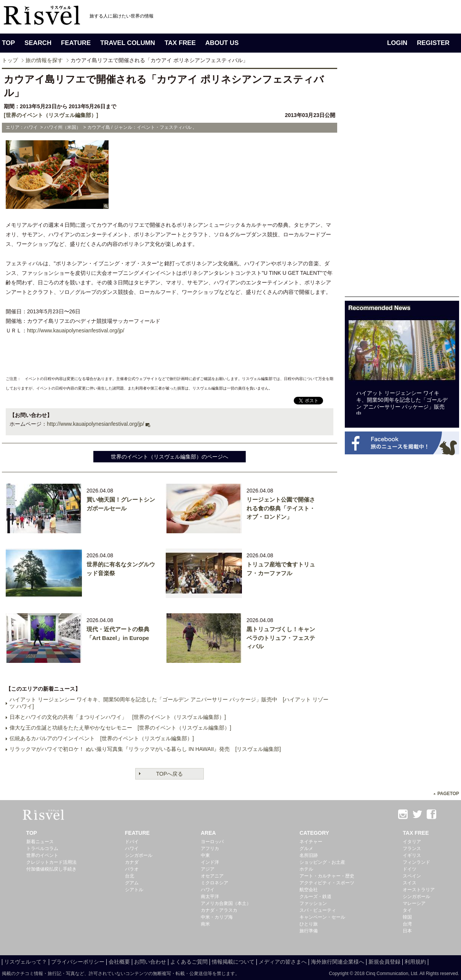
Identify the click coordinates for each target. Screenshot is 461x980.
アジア (208, 869)
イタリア (412, 842)
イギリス (412, 855)
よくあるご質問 (189, 962)
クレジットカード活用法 (51, 862)
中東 (205, 855)
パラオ (132, 869)
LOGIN (397, 43)
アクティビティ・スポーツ (327, 883)
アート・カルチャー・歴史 (327, 876)
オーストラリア (419, 890)
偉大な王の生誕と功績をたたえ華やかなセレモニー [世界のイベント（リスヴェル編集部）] (120, 728)
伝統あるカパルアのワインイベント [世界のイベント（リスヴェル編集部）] (102, 738)
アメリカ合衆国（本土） (226, 903)
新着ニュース (40, 842)
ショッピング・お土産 (322, 862)
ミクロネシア (214, 883)
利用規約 (415, 962)
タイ (407, 910)
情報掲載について (233, 962)
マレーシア (414, 903)
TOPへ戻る (170, 774)
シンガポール (139, 855)
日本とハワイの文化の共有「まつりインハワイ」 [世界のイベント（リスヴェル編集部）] (118, 717)
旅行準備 (309, 931)
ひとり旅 (309, 924)
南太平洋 (210, 897)
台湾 (407, 924)
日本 (407, 931)
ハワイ (132, 848)
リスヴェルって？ (26, 962)
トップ (10, 60)
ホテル (306, 869)
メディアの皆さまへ (283, 962)
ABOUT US (222, 43)
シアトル (134, 890)
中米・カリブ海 (217, 917)
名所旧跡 (309, 855)
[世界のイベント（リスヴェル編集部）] (51, 115)
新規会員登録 (384, 962)
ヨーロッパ (212, 842)
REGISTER (433, 43)
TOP (8, 43)
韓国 (407, 917)
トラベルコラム (42, 848)
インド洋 (210, 862)
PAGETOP (448, 794)
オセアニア (212, 876)
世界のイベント (42, 855)
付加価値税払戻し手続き (51, 869)
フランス (412, 848)
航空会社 (309, 890)
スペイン (412, 876)
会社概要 (119, 962)
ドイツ (410, 869)
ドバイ (132, 842)
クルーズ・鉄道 (315, 897)
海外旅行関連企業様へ (338, 962)
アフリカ (210, 848)
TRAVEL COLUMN (128, 43)
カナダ (132, 862)
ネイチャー (311, 842)
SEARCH (38, 43)
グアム (132, 883)
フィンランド (416, 862)
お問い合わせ (150, 962)
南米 (205, 924)
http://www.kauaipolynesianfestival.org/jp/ (76, 330)
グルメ (306, 848)
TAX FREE (180, 43)
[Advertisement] (368, 182)
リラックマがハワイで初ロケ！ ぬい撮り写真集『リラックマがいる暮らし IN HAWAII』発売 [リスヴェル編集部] (145, 749)
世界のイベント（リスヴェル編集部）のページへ (170, 457)
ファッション (313, 903)
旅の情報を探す (44, 60)
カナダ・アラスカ (219, 910)
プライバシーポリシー (78, 962)
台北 (130, 876)
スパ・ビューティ (318, 910)
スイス (410, 883)
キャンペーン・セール (322, 917)
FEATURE (76, 43)
